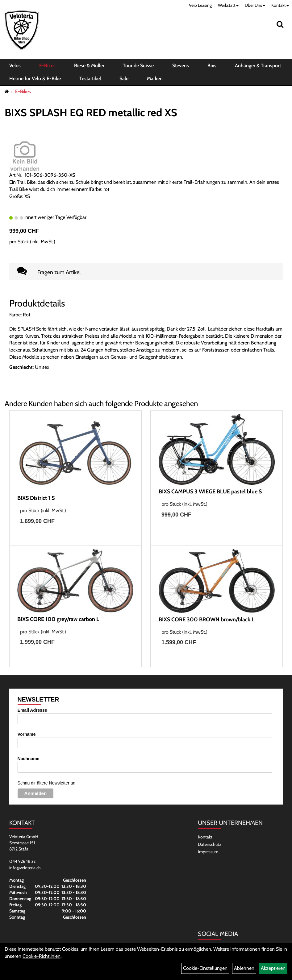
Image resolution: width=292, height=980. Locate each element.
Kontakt (280, 5)
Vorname (27, 734)
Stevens (181, 66)
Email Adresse (32, 710)
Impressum (208, 852)
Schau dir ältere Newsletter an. (47, 783)
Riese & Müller (89, 66)
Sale (124, 78)
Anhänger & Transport (258, 66)
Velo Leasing (200, 5)
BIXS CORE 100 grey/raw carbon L (58, 619)
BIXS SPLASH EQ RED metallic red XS (91, 113)
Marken (155, 78)
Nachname (29, 759)
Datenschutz (210, 844)
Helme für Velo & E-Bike (35, 78)
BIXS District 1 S (36, 498)
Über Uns (255, 5)
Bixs (212, 66)
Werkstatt (228, 5)
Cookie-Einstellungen (205, 968)
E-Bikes (47, 66)
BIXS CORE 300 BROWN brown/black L (206, 620)
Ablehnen (244, 968)
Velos (15, 66)
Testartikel (90, 78)
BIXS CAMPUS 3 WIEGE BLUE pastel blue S (210, 492)
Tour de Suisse (138, 66)
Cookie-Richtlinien (42, 956)
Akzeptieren (273, 968)
